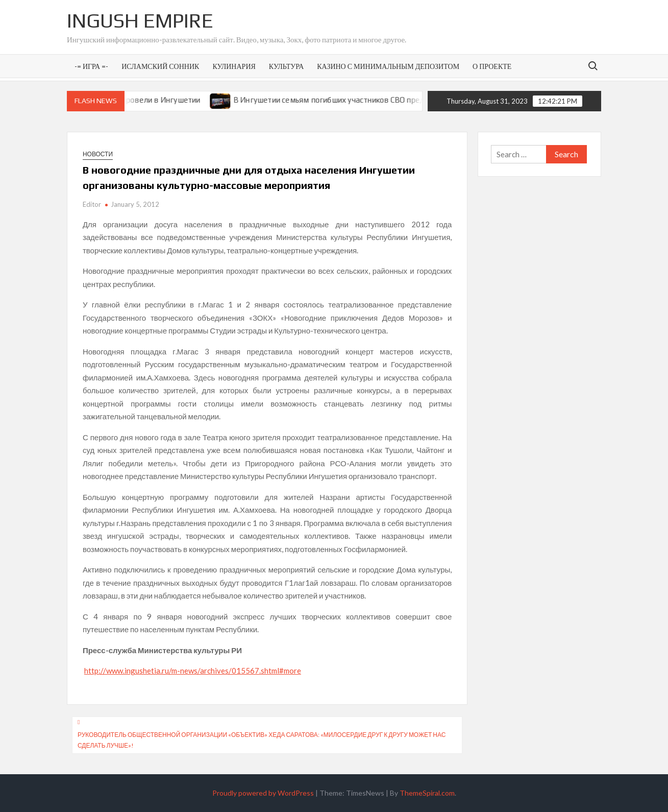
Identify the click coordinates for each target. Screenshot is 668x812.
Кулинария (234, 66)
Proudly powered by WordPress (263, 793)
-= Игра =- (91, 66)
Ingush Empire (140, 20)
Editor (92, 204)
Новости (98, 154)
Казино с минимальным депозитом (388, 66)
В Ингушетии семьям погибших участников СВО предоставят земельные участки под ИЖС (403, 100)
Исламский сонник (160, 66)
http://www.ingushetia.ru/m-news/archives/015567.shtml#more (193, 671)
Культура (286, 66)
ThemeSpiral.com (427, 793)
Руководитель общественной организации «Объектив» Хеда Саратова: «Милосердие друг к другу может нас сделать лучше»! (262, 740)
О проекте (492, 66)
